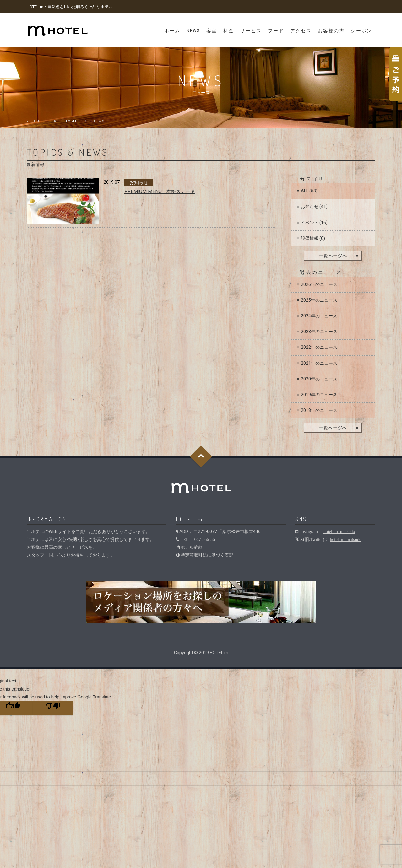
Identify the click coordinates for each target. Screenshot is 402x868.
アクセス (301, 31)
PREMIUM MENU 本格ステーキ (160, 191)
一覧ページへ (333, 256)
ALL (305, 191)
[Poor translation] (53, 708)
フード (276, 31)
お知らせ (310, 207)
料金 (229, 31)
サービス (251, 31)
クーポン (361, 31)
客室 (212, 31)
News (193, 31)
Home (71, 121)
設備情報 (310, 238)
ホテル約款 (192, 547)
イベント (310, 223)
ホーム (172, 31)
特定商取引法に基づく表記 (207, 555)
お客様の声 (331, 31)
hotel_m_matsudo (339, 531)
